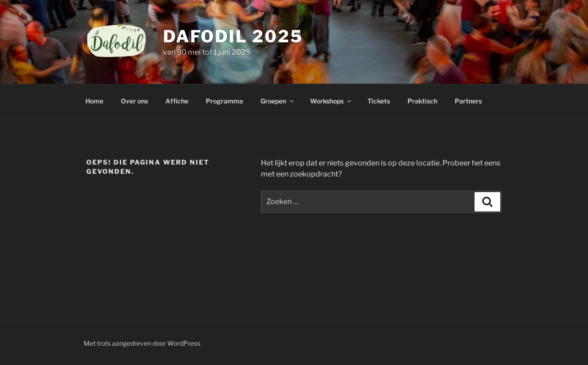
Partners (468, 101)
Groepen (278, 101)
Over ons (134, 101)
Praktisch (422, 101)
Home (94, 101)
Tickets (379, 101)
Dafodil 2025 (233, 36)
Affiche (177, 101)
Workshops (331, 101)
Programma (224, 101)
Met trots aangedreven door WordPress (142, 343)
